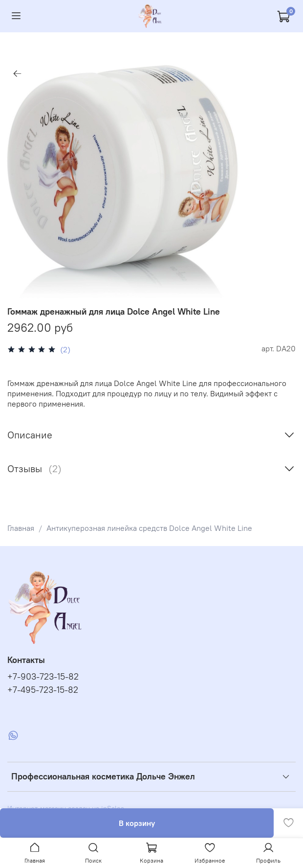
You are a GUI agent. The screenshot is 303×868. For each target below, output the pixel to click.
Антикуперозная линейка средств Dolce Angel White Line (149, 528)
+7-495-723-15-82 (43, 690)
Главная (21, 528)
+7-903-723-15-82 (43, 677)
